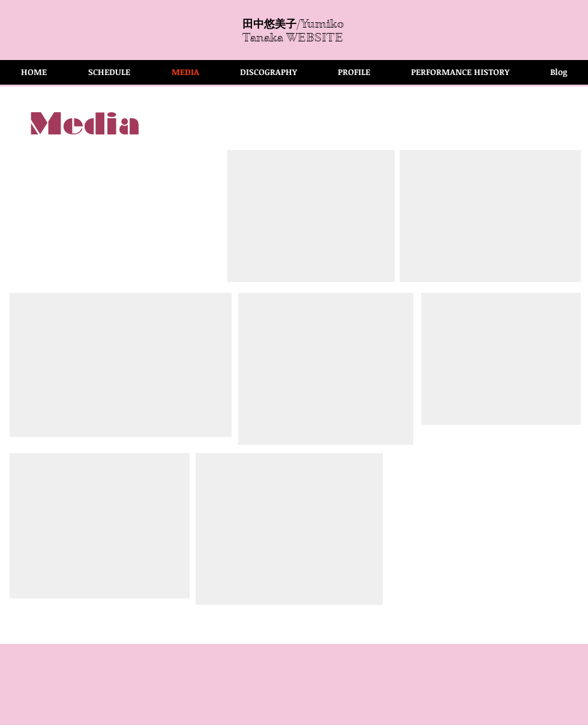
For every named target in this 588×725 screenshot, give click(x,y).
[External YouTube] (311, 216)
